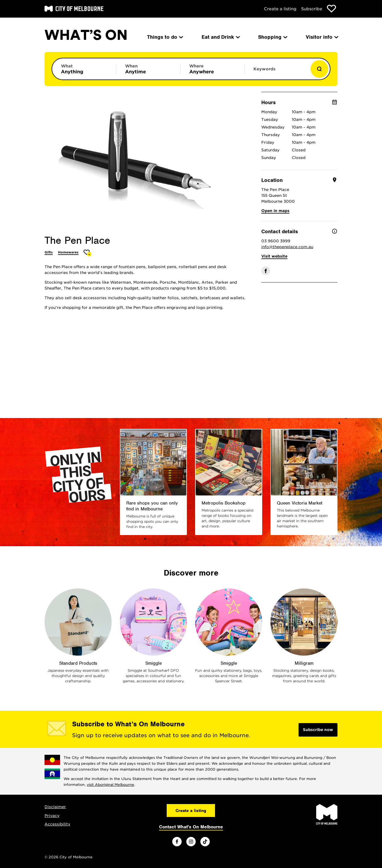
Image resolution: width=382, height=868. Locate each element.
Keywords (264, 69)
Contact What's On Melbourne (191, 827)
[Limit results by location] (212, 69)
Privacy (52, 816)
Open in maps (275, 211)
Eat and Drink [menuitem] (220, 37)
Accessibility (57, 824)
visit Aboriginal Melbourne (110, 785)
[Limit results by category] (84, 69)
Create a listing (280, 9)
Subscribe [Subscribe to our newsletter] (312, 9)
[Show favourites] (331, 9)
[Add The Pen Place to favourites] (87, 253)
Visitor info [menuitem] (322, 37)
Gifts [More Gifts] (49, 252)
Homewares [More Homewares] (68, 252)
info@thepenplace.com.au (287, 247)
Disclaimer (55, 807)
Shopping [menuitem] (272, 37)
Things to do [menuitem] (165, 37)
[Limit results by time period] (148, 69)
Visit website (274, 256)
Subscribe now (318, 730)
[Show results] (319, 69)
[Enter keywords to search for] (277, 72)
